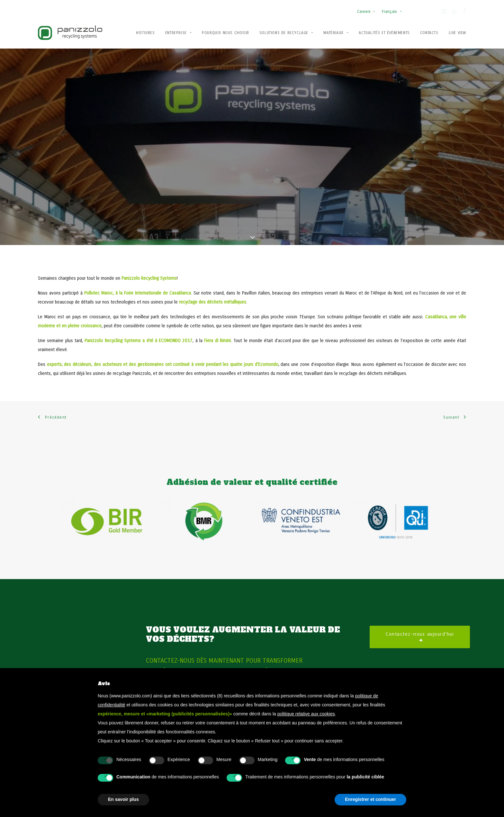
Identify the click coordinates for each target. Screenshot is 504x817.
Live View (457, 33)
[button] (444, 13)
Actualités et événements (384, 33)
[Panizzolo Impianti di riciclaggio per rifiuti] (70, 33)
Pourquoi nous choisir (225, 33)
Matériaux (336, 33)
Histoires (145, 33)
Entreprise (178, 33)
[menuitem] (367, 8)
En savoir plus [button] (123, 799)
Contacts (429, 33)
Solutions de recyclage (286, 33)
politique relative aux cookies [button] (306, 714)
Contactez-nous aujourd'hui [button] (420, 623)
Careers (366, 12)
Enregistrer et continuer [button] (370, 799)
